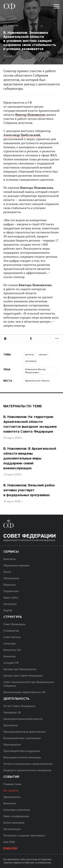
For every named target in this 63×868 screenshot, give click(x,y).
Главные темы (12, 784)
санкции (43, 354)
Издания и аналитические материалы (27, 770)
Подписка (9, 585)
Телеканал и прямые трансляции (24, 835)
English (8, 610)
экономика (31, 361)
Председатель (12, 797)
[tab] (32, 339)
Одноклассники (31, 339)
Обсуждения (11, 578)
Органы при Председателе (20, 669)
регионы (29, 354)
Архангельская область (37, 381)
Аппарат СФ (11, 663)
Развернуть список (58, 339)
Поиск (7, 572)
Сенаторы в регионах (17, 810)
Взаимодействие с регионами (22, 738)
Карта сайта (11, 597)
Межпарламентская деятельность (25, 732)
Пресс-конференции (16, 816)
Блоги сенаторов (14, 823)
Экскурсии (10, 604)
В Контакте (5, 339)
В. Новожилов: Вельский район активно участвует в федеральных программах (29, 490)
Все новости (11, 26)
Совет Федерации (14, 624)
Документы (11, 725)
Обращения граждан (16, 565)
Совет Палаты (12, 637)
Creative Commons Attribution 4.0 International (27, 863)
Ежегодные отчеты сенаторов (22, 757)
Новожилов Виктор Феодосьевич (35, 371)
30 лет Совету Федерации (19, 706)
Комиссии (10, 656)
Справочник (11, 591)
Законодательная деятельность (23, 719)
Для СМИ (9, 842)
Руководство (11, 631)
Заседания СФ (12, 712)
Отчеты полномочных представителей (28, 764)
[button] (56, 7)
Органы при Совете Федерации (23, 676)
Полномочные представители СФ (24, 692)
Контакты (9, 559)
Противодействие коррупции (22, 751)
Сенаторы (10, 643)
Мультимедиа (12, 829)
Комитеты (10, 803)
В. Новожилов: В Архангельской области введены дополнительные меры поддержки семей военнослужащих (30, 458)
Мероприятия (12, 744)
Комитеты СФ (12, 650)
